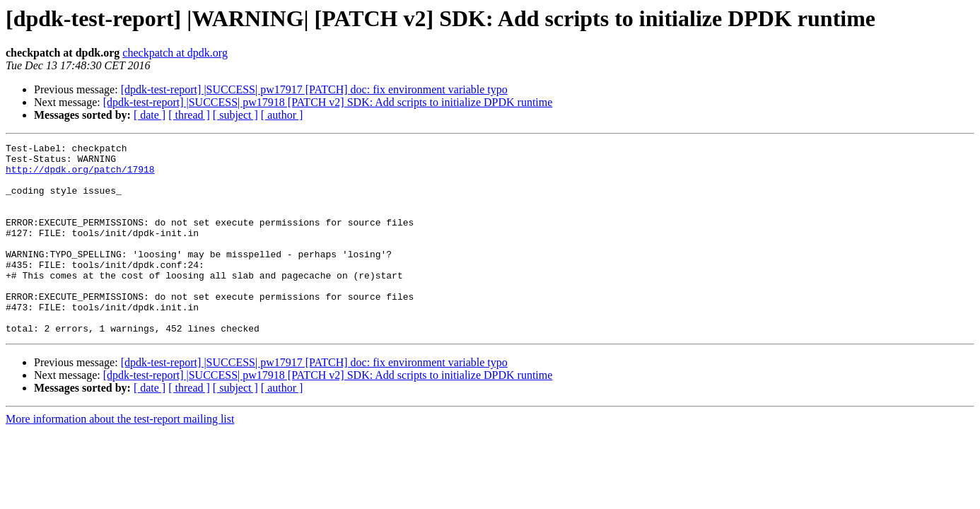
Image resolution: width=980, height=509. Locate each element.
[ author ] (282, 115)
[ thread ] (189, 115)
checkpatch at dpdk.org (175, 53)
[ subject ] (235, 115)
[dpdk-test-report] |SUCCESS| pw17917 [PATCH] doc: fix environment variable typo (314, 89)
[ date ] (150, 115)
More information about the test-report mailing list (120, 457)
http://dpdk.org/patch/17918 (80, 175)
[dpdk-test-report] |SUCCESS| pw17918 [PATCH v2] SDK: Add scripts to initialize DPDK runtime (328, 102)
